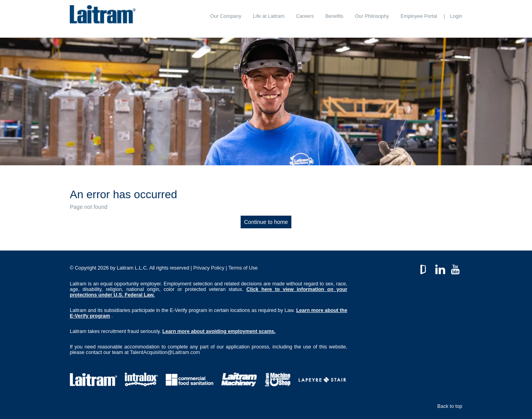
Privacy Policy (209, 268)
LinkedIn (440, 267)
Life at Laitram (269, 16)
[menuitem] (226, 16)
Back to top (450, 406)
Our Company (226, 16)
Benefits (335, 16)
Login (456, 16)
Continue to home (266, 222)
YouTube (455, 267)
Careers (305, 16)
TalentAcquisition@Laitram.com (165, 352)
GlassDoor (425, 267)
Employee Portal (419, 16)
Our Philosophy (372, 16)
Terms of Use (243, 268)
